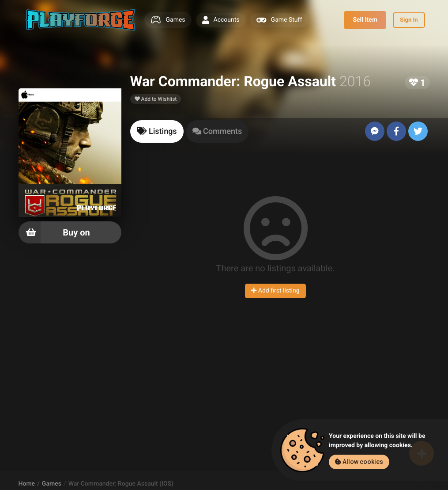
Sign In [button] (409, 20)
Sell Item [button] (365, 20)
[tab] (157, 131)
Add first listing (275, 291)
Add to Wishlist (156, 99)
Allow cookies (359, 462)
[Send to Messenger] (375, 131)
